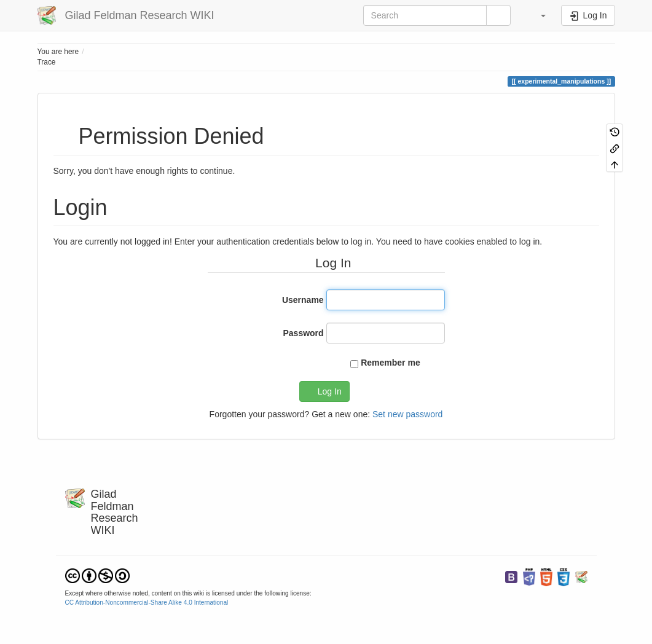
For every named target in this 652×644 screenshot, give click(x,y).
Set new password (407, 414)
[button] (538, 15)
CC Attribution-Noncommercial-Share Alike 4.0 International (147, 603)
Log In (330, 391)
